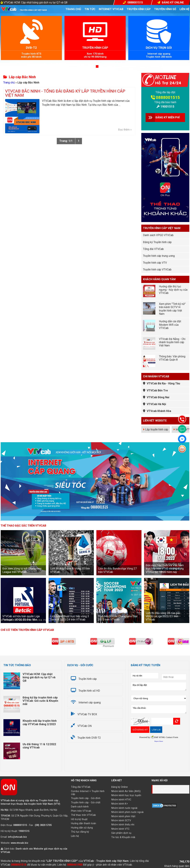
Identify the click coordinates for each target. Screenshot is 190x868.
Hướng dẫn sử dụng (82, 828)
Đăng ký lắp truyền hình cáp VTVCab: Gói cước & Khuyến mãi (40, 701)
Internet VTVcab (111, 9)
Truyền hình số (165, 9)
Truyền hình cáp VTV (155, 263)
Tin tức (90, 9)
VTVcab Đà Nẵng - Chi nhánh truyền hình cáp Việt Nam (172, 342)
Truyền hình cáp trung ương (159, 256)
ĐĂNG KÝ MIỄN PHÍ (168, 117)
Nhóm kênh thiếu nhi (123, 825)
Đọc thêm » (125, 130)
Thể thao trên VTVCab (83, 815)
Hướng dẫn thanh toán (84, 823)
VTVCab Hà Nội (156, 404)
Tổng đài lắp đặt (165, 92)
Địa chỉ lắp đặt (159, 686)
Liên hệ (184, 9)
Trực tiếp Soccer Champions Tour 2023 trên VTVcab (118, 618)
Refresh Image (177, 721)
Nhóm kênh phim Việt (123, 816)
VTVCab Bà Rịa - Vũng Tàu (163, 383)
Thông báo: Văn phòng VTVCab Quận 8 (172, 358)
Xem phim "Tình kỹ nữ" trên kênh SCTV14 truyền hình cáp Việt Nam (172, 309)
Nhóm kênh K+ (120, 804)
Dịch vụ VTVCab (164, 789)
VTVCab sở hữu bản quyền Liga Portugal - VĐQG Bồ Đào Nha (21, 618)
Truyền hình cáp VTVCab (157, 270)
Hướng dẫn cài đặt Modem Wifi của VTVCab (170, 325)
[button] (93, 66)
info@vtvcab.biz (17, 837)
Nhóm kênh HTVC (121, 800)
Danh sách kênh (80, 807)
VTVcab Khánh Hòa (159, 411)
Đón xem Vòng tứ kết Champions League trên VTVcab (22, 570)
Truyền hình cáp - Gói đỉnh (86, 798)
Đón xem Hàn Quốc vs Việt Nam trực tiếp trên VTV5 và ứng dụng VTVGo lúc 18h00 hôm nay (165, 569)
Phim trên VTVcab (81, 811)
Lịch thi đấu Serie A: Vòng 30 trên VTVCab (70, 570)
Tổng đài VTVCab (153, 249)
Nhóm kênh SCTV (121, 821)
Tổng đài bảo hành (165, 102)
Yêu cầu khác (159, 709)
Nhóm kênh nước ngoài (124, 808)
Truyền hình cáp (139, 9)
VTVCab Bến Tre (157, 390)
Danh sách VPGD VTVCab (158, 235)
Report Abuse (159, 741)
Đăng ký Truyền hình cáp (157, 242)
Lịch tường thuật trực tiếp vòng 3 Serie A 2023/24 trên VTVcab (70, 618)
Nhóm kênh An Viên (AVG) (126, 791)
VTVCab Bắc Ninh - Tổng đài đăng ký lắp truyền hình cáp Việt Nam (65, 93)
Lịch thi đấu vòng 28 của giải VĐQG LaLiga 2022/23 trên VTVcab (163, 616)
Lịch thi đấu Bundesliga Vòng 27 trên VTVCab (117, 570)
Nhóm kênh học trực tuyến (126, 795)
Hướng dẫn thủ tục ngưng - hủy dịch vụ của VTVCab (173, 290)
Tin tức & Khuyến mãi (123, 837)
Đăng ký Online (120, 787)
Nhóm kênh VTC (120, 829)
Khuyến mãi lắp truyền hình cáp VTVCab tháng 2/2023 (40, 722)
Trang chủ (73, 9)
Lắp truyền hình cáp (157, 429)
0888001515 (168, 98)
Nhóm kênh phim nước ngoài (127, 812)
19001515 (167, 106)
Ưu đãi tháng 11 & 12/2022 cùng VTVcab (39, 746)
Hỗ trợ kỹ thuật (79, 819)
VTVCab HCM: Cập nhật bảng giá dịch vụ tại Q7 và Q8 (35, 2)
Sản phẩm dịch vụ (121, 833)
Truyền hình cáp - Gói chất (86, 803)
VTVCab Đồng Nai (158, 397)
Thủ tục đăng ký (80, 832)
